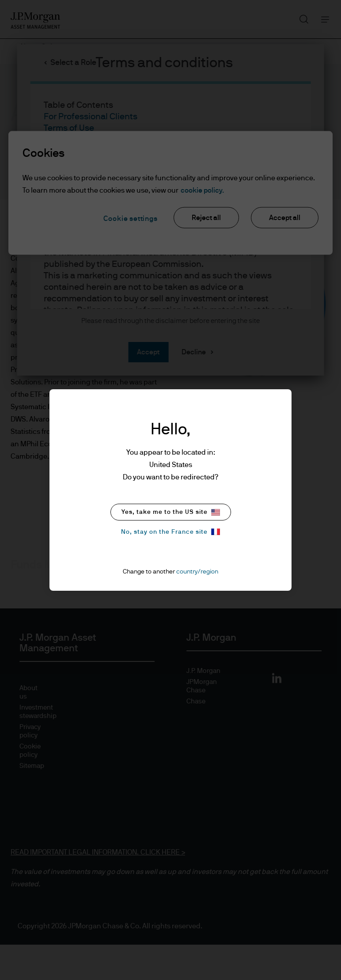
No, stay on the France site (170, 532)
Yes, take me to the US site (171, 512)
